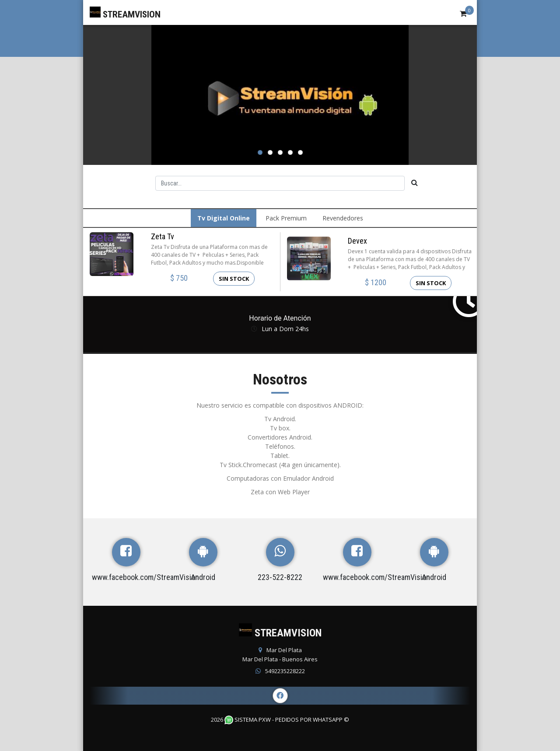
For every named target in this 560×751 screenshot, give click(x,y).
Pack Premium (286, 218)
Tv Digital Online (224, 218)
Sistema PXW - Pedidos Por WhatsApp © (287, 720)
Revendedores (343, 218)
